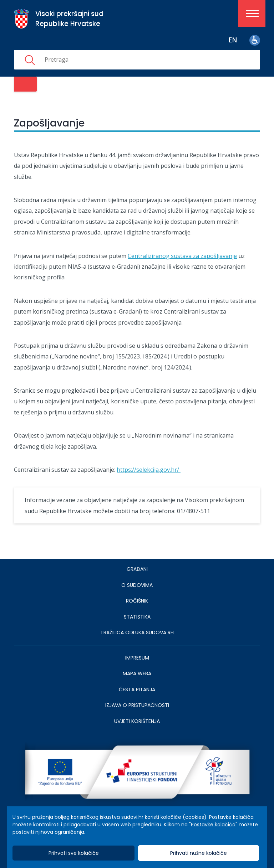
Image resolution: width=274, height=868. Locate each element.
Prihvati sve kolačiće (74, 853)
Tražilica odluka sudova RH (137, 632)
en (233, 40)
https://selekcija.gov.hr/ (149, 470)
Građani (137, 569)
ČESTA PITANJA (137, 689)
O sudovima (137, 585)
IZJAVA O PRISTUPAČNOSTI (137, 705)
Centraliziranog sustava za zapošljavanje (182, 256)
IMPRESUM (137, 658)
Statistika (137, 617)
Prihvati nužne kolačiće (199, 853)
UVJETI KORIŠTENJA (137, 721)
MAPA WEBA (137, 673)
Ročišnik (137, 601)
